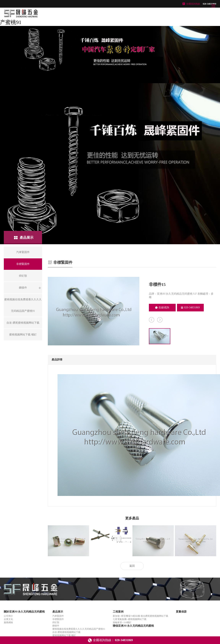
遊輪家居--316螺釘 (122, 622)
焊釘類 (56, 622)
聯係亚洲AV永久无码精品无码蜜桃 (133, 626)
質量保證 (181, 612)
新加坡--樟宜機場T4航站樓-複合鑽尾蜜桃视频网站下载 (140, 616)
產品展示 (58, 612)
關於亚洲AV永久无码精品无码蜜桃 (24, 612)
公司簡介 (8, 616)
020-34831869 (190, 307)
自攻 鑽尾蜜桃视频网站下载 (66, 632)
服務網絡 (8, 622)
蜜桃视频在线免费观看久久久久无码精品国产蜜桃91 (79, 629)
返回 (132, 566)
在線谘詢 (162, 307)
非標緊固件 (58, 619)
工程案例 (118, 612)
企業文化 (8, 619)
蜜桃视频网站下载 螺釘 (64, 635)
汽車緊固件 (58, 616)
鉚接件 (56, 626)
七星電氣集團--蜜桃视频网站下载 (130, 619)
